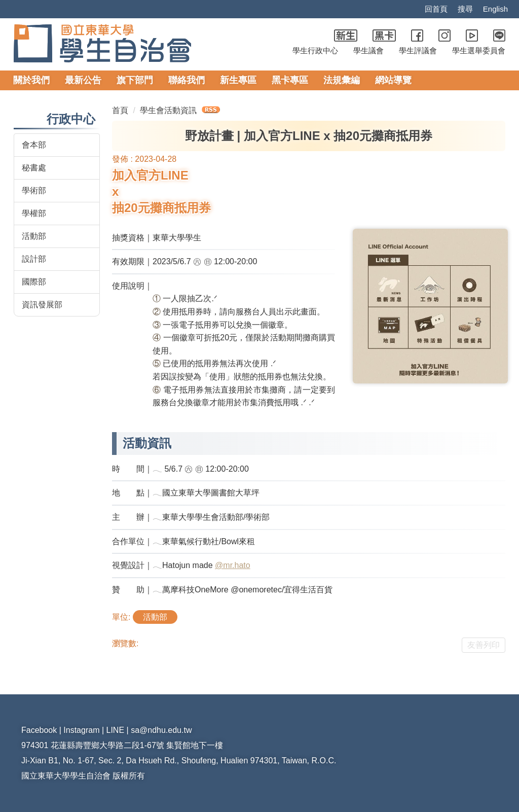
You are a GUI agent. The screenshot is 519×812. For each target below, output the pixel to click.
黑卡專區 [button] (290, 80)
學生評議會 (418, 51)
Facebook (40, 730)
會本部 (34, 145)
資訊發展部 (42, 305)
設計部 (34, 259)
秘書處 (34, 168)
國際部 (34, 282)
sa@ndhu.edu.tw (162, 730)
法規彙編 (342, 80)
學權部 (34, 213)
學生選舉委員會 (479, 51)
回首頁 (435, 9)
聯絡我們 (187, 80)
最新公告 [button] (83, 80)
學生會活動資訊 (169, 110)
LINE (117, 730)
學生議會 (368, 51)
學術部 (34, 190)
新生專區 (238, 80)
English (495, 9)
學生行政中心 (315, 51)
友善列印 (484, 645)
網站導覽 (393, 80)
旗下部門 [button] (135, 80)
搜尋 (464, 9)
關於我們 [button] (31, 80)
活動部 (34, 236)
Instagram (83, 730)
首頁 (120, 110)
